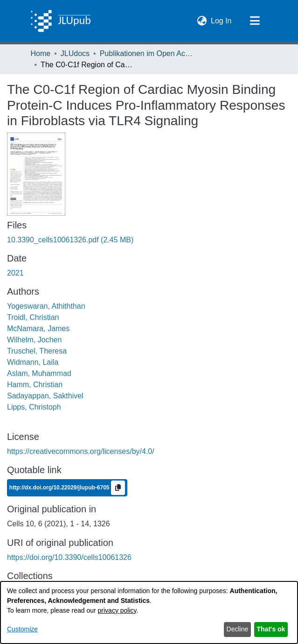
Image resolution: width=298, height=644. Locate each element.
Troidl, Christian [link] (33, 317)
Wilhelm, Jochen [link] (34, 340)
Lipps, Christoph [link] (34, 407)
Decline (238, 629)
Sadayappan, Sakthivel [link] (45, 396)
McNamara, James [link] (38, 329)
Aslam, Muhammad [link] (39, 373)
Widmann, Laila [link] (33, 362)
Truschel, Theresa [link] (37, 351)
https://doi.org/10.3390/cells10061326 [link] (69, 557)
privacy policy (117, 610)
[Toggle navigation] (255, 21)
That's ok (271, 629)
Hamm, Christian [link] (35, 385)
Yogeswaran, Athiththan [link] (46, 306)
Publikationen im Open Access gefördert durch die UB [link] (146, 53)
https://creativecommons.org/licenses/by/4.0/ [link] (81, 451)
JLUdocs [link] (75, 53)
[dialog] (149, 612)
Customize (22, 629)
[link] (70, 240)
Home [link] (41, 53)
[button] (202, 21)
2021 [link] (15, 273)
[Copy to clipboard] (118, 488)
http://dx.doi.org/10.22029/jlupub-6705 (60, 487)
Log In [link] (222, 20)
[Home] (61, 21)
